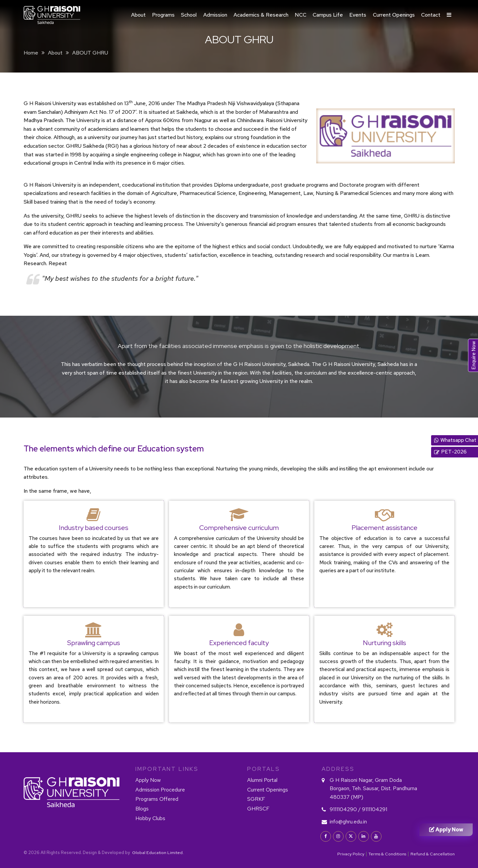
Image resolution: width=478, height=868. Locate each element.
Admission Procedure (160, 790)
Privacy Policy (351, 854)
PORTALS (264, 769)
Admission (215, 15)
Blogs (142, 809)
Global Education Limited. (157, 853)
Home (31, 53)
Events (358, 15)
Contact (431, 15)
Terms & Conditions (387, 854)
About (138, 15)
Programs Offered (157, 799)
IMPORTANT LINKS (167, 769)
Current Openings (394, 15)
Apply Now (148, 780)
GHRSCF (258, 809)
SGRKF (256, 799)
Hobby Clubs (150, 818)
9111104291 (375, 809)
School (189, 15)
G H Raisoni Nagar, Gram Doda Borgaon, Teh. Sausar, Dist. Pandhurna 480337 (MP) (373, 788)
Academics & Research (261, 15)
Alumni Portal (262, 780)
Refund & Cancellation (433, 854)
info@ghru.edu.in (348, 822)
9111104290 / (345, 809)
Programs (163, 15)
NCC (301, 15)
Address (338, 769)
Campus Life (328, 15)
